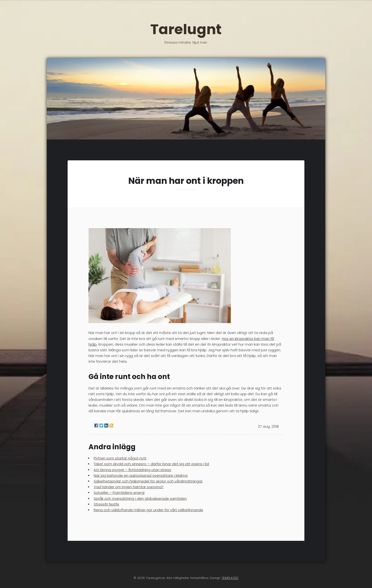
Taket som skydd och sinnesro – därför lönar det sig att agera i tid (151, 464)
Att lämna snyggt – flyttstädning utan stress (132, 470)
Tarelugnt (186, 32)
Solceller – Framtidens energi (119, 493)
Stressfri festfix (106, 504)
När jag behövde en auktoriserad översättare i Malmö (141, 476)
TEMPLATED (230, 578)
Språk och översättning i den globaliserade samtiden (140, 499)
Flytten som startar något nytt (120, 458)
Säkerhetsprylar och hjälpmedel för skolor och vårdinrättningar (148, 481)
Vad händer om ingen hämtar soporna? (129, 487)
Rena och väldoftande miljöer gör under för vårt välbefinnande (148, 510)
